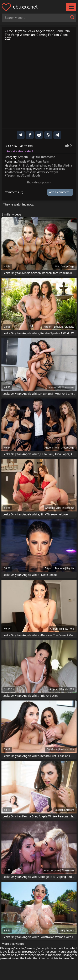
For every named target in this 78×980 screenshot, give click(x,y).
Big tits (34, 157)
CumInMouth (31, 175)
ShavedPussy (56, 169)
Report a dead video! (20, 151)
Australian (13, 169)
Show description (39, 182)
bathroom (13, 172)
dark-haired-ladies (39, 165)
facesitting (14, 175)
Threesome (48, 157)
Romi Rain (42, 162)
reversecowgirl (48, 172)
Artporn (23, 157)
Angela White (26, 162)
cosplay (27, 169)
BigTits (58, 165)
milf (23, 165)
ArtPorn (40, 169)
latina (69, 165)
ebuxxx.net (25, 7)
